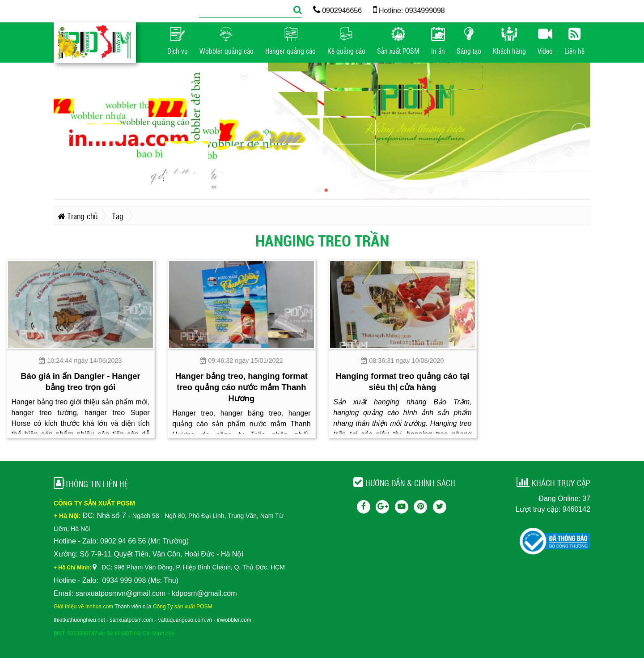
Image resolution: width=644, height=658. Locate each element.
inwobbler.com (234, 620)
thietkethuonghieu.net (79, 620)
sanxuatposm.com (131, 620)
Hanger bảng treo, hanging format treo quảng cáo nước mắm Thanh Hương (241, 387)
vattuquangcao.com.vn (185, 620)
